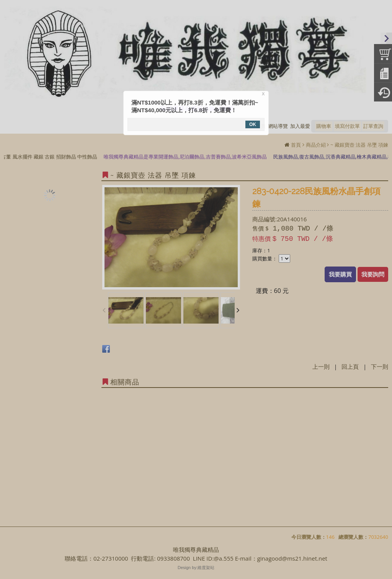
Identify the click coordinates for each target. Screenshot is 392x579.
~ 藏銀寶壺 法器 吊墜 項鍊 (359, 145)
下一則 (380, 366)
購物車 (324, 126)
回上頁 (350, 366)
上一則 (321, 366)
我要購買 (340, 274)
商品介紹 (316, 145)
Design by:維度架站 (196, 568)
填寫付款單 (347, 126)
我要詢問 (373, 274)
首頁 (296, 145)
